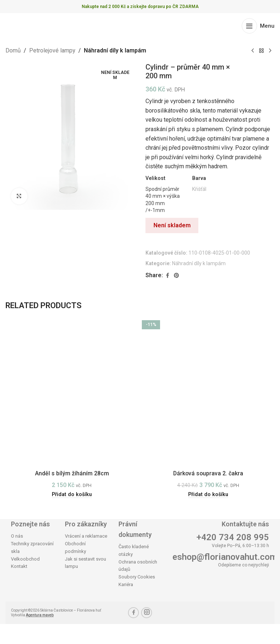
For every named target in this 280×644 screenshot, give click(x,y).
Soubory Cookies (137, 577)
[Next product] (270, 51)
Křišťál (199, 189)
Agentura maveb (40, 615)
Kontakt (19, 567)
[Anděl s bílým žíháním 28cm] (72, 390)
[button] (72, 495)
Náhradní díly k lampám (115, 50)
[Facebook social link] (167, 276)
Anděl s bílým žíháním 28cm (72, 473)
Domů (13, 50)
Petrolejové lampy (52, 50)
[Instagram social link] (147, 613)
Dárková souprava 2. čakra (208, 473)
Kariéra (126, 584)
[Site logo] (34, 25)
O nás (17, 536)
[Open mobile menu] (258, 26)
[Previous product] (253, 51)
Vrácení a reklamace (86, 536)
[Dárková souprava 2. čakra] (208, 390)
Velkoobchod (25, 559)
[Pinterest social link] (176, 276)
